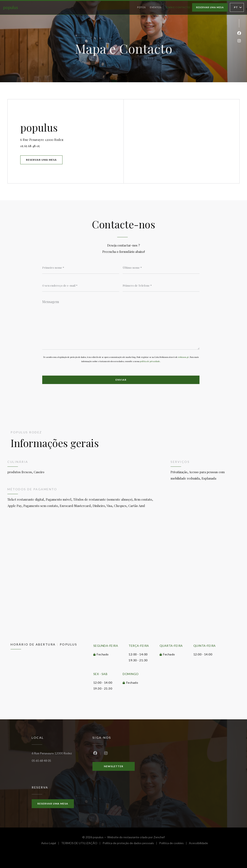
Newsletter (114, 766)
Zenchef (159, 837)
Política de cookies (174, 844)
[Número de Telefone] (161, 285)
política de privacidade (150, 361)
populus (11, 7)
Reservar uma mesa (210, 7)
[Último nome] (161, 267)
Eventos (156, 7)
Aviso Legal (51, 844)
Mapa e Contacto (178, 7)
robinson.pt (183, 357)
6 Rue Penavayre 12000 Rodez (60, 139)
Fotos (141, 7)
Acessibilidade (198, 844)
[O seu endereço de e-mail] (81, 285)
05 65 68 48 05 (30, 146)
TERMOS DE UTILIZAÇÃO (82, 844)
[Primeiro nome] (81, 267)
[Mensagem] (121, 323)
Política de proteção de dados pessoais (131, 844)
